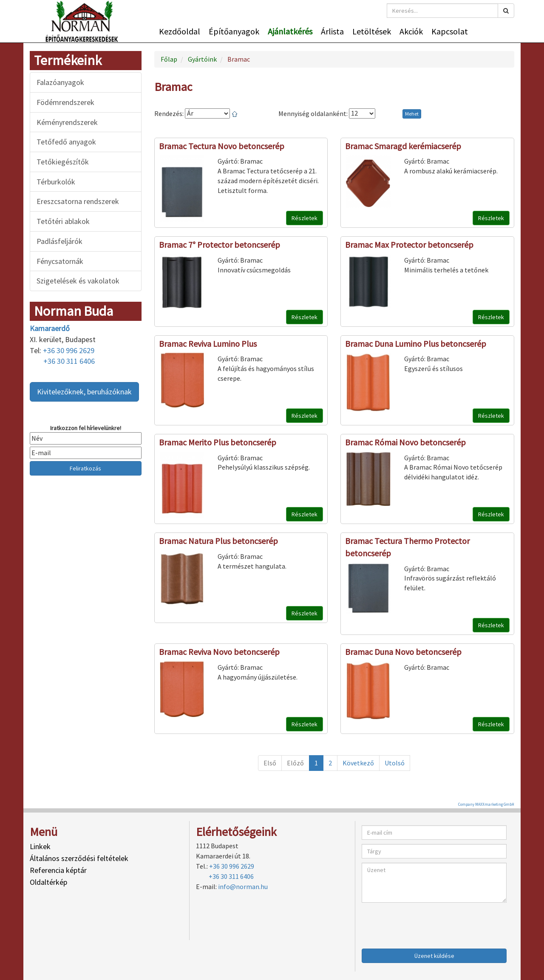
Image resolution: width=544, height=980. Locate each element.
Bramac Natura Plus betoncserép (218, 541)
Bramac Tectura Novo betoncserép (222, 146)
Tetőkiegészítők (63, 162)
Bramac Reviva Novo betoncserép (219, 652)
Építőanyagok (234, 31)
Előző (295, 763)
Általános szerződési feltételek (79, 858)
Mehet (412, 114)
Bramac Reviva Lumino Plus (208, 344)
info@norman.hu (243, 887)
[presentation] (426, 923)
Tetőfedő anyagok (66, 142)
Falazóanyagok (60, 82)
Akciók (411, 31)
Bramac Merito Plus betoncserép (218, 442)
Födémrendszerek (65, 102)
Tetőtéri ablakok (63, 221)
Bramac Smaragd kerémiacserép (403, 146)
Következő (358, 763)
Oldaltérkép (48, 882)
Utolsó (395, 763)
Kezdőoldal (180, 31)
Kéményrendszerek (67, 122)
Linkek (40, 846)
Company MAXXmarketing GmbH (486, 804)
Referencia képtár (58, 870)
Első (270, 763)
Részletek (305, 218)
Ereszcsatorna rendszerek (78, 201)
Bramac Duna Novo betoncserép (403, 652)
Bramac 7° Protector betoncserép (220, 245)
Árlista (332, 31)
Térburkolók (56, 182)
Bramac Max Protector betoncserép (409, 245)
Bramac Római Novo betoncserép (405, 442)
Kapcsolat (450, 31)
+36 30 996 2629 (69, 350)
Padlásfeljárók (59, 241)
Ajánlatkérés (290, 31)
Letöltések (372, 31)
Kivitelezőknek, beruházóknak (84, 392)
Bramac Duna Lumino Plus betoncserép (416, 344)
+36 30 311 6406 (69, 361)
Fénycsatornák (60, 261)
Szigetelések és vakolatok (78, 281)
